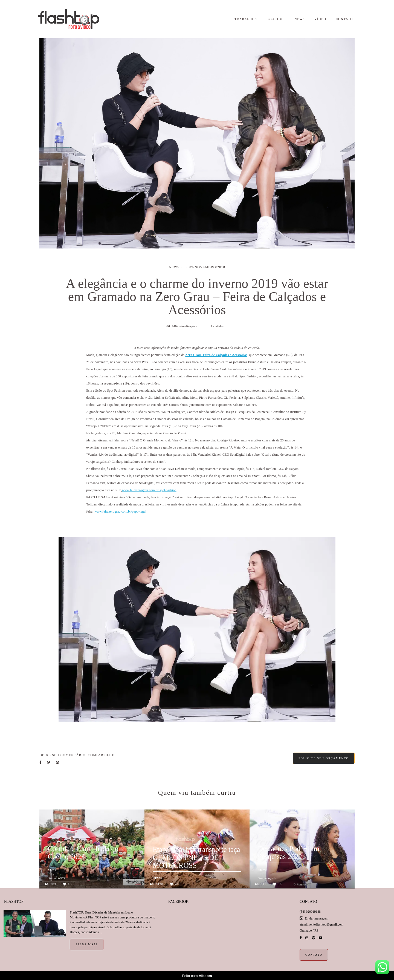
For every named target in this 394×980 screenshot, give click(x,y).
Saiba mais (87, 944)
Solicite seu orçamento (324, 758)
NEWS (300, 19)
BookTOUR (276, 19)
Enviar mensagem (317, 918)
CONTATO (344, 19)
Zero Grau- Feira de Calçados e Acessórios (216, 355)
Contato (314, 954)
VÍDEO (320, 19)
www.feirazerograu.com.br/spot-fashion (149, 490)
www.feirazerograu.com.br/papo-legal (120, 511)
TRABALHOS (246, 19)
